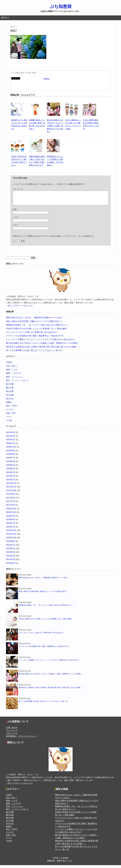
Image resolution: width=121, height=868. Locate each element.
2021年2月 (11, 439)
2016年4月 (11, 522)
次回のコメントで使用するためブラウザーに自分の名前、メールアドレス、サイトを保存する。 (54, 239)
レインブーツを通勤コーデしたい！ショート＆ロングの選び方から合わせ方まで (41, 342)
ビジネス (10, 412)
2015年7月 (11, 548)
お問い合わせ (12, 730)
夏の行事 (10, 391)
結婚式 (9, 405)
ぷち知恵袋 (61, 6)
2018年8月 (11, 457)
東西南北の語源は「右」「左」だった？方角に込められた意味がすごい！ (38, 328)
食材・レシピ (12, 372)
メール (16, 220)
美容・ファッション (15, 380)
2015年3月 (11, 562)
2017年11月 (11, 490)
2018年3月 (11, 475)
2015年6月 (11, 551)
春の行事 (10, 387)
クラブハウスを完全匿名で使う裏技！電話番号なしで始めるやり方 (35, 339)
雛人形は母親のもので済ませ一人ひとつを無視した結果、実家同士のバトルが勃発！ (55, 126)
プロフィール (12, 736)
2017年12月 (11, 486)
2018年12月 (11, 450)
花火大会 (10, 401)
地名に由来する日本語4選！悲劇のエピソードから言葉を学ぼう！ (34, 324)
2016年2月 (11, 526)
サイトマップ (12, 733)
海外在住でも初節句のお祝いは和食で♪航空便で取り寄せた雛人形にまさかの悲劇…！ (43, 350)
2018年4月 (11, 471)
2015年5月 (11, 555)
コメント (18, 189)
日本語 (9, 365)
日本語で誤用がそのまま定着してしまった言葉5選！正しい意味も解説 (36, 331)
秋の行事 (10, 394)
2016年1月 (11, 530)
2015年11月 (11, 537)
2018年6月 (11, 464)
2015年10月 (11, 540)
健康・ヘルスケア (14, 376)
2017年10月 (11, 493)
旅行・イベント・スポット (18, 383)
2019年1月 (11, 446)
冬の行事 (10, 398)
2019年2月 (11, 442)
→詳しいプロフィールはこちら (19, 309)
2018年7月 (11, 461)
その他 (9, 423)
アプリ (9, 420)
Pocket (46, 79)
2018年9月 (11, 453)
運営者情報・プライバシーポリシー (21, 739)
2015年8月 (11, 544)
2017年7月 (11, 504)
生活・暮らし (12, 369)
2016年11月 (11, 515)
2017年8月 (11, 501)
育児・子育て (12, 409)
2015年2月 (11, 566)
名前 (15, 212)
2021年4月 (11, 435)
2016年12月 (11, 511)
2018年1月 (11, 482)
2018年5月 (11, 468)
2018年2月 (11, 479)
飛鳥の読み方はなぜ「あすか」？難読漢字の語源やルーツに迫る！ (35, 320)
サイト (16, 228)
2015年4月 (11, 559)
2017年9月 (11, 497)
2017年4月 (11, 508)
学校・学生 (11, 416)
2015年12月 (11, 533)
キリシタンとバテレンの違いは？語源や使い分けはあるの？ (32, 335)
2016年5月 (11, 519)
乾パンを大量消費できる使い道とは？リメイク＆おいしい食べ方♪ (34, 353)
